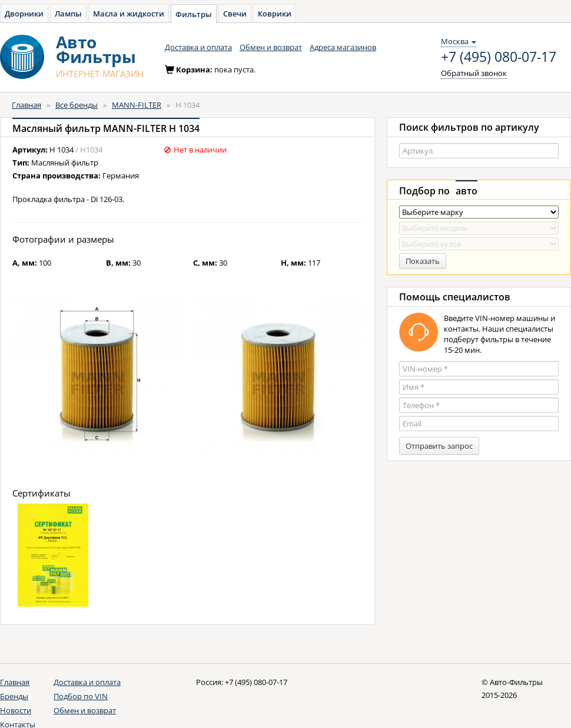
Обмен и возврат (271, 47)
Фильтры (194, 14)
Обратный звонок (474, 73)
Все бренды (77, 105)
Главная (26, 105)
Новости (16, 710)
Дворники (24, 14)
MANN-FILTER (137, 105)
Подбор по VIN (81, 696)
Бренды (14, 696)
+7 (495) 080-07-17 (499, 57)
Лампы (68, 14)
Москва (459, 41)
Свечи (235, 14)
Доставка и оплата (198, 47)
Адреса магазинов (343, 47)
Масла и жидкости (129, 14)
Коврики (275, 14)
